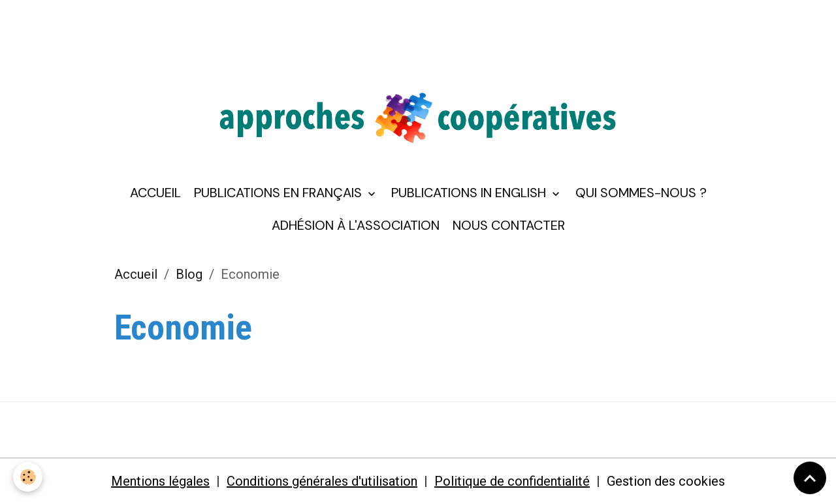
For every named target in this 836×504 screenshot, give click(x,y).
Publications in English (470, 193)
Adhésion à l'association (356, 225)
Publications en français (280, 193)
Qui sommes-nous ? (641, 193)
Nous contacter (509, 225)
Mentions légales (160, 481)
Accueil (155, 193)
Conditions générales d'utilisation (322, 481)
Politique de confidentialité (512, 481)
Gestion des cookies (666, 481)
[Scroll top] (810, 478)
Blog (189, 274)
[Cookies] (28, 477)
